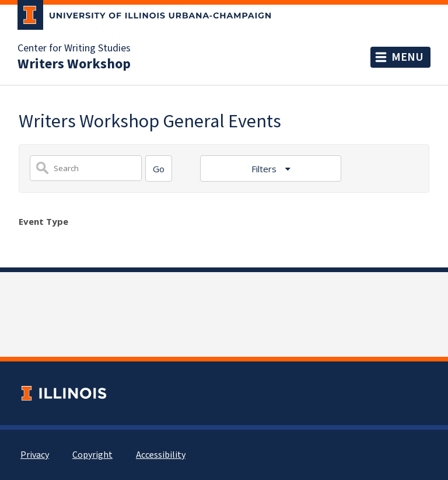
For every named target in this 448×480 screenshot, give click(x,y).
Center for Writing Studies (74, 48)
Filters (265, 169)
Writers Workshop (74, 64)
